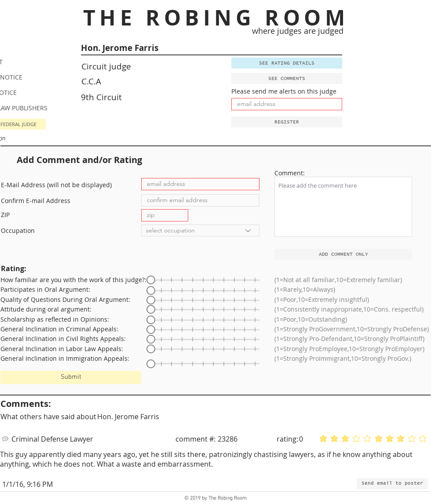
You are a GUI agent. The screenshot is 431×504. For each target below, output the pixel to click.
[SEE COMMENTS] (287, 78)
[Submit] (71, 377)
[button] (287, 122)
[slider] (151, 280)
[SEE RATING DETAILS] (287, 63)
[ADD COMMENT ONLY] (343, 254)
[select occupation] (200, 230)
